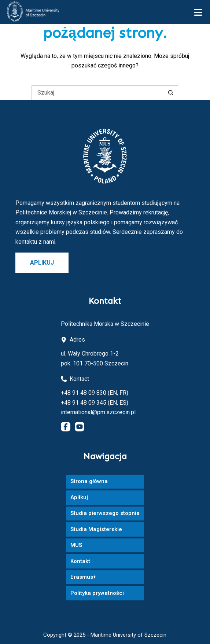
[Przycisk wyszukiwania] (171, 93)
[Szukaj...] (97, 93)
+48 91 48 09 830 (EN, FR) (95, 393)
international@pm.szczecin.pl (98, 412)
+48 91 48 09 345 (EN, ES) (95, 403)
